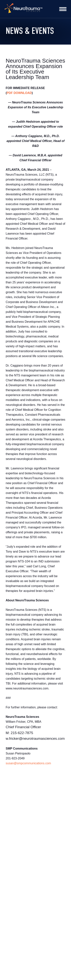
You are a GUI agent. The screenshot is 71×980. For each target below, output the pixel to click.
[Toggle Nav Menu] (63, 9)
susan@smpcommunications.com (28, 763)
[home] (23, 9)
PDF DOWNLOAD (19, 93)
